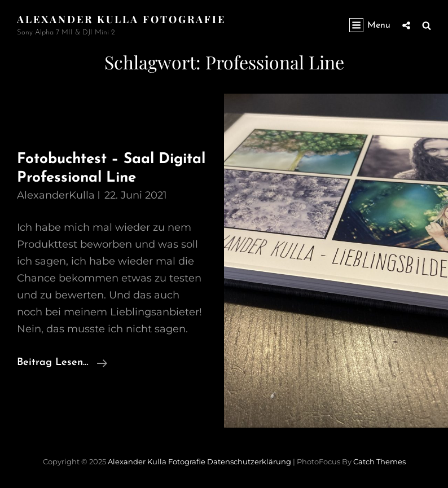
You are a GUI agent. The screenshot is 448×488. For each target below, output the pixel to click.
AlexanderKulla (56, 195)
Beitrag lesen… (62, 363)
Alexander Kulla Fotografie (121, 19)
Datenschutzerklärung (249, 461)
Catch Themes (379, 461)
